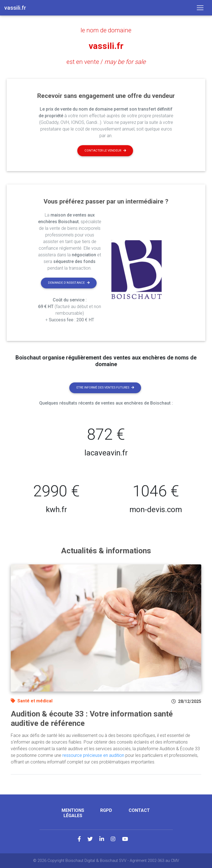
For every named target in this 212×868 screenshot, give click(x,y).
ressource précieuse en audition (93, 755)
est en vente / (106, 61)
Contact (139, 810)
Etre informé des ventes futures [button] (105, 387)
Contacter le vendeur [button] (105, 150)
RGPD (106, 810)
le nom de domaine (106, 30)
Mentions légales (73, 813)
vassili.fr (106, 46)
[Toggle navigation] (200, 8)
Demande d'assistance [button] (69, 282)
